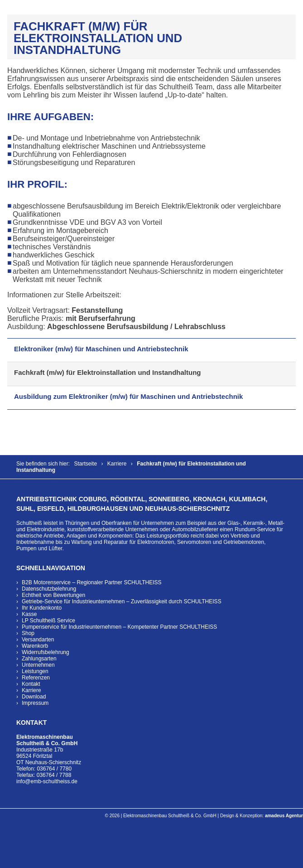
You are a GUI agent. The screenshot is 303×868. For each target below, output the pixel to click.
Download (34, 697)
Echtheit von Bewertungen (53, 595)
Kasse (29, 614)
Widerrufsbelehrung (46, 652)
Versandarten (38, 640)
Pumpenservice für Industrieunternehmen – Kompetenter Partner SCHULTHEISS (119, 627)
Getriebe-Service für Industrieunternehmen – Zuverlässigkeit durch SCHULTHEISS (122, 601)
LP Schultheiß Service (48, 621)
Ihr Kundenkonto (42, 608)
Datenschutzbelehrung (49, 589)
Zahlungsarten (39, 659)
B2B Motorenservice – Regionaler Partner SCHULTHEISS (92, 582)
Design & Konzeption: (262, 816)
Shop (28, 633)
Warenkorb (35, 646)
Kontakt (31, 684)
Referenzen (36, 678)
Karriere (117, 464)
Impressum (35, 703)
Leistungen (35, 671)
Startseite (85, 464)
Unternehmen (38, 665)
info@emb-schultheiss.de (47, 781)
